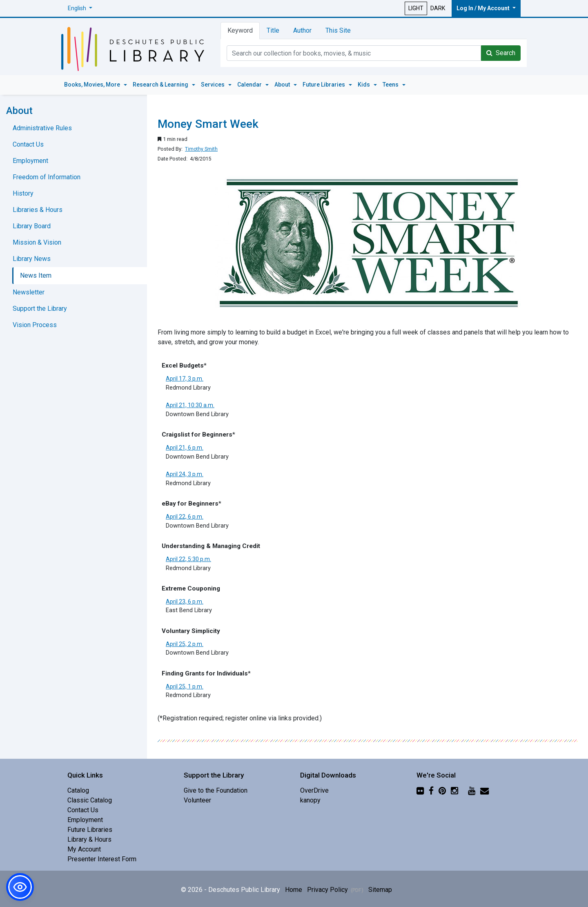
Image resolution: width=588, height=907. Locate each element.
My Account (84, 849)
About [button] (283, 85)
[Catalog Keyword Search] (354, 53)
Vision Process (35, 325)
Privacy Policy (335, 890)
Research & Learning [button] (161, 85)
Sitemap (380, 890)
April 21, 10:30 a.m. (190, 405)
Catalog (78, 790)
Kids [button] (364, 85)
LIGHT (416, 8)
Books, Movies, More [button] (93, 85)
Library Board (32, 226)
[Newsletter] (484, 790)
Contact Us (28, 144)
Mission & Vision (37, 242)
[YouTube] (472, 790)
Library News (32, 259)
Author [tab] (302, 30)
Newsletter (29, 292)
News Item (36, 275)
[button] (80, 8)
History (23, 193)
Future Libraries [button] (324, 85)
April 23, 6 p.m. (185, 602)
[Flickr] (420, 790)
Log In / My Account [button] (484, 8)
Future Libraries (90, 830)
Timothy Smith (201, 149)
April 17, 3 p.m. (185, 379)
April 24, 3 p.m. (185, 474)
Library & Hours (89, 839)
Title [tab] (273, 30)
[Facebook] (431, 790)
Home (294, 890)
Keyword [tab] (240, 30)
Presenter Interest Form (102, 859)
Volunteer (197, 800)
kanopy (310, 800)
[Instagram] (454, 790)
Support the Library (40, 309)
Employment (30, 161)
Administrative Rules (42, 128)
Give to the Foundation (216, 790)
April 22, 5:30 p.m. (188, 559)
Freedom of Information (47, 177)
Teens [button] (391, 85)
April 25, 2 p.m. (185, 644)
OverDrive (314, 790)
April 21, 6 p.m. (185, 448)
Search (501, 53)
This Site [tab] (338, 30)
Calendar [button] (250, 85)
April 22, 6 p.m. (185, 517)
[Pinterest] (442, 790)
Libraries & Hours (38, 210)
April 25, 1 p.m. (185, 686)
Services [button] (213, 85)
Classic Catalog (90, 800)
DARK (438, 8)
